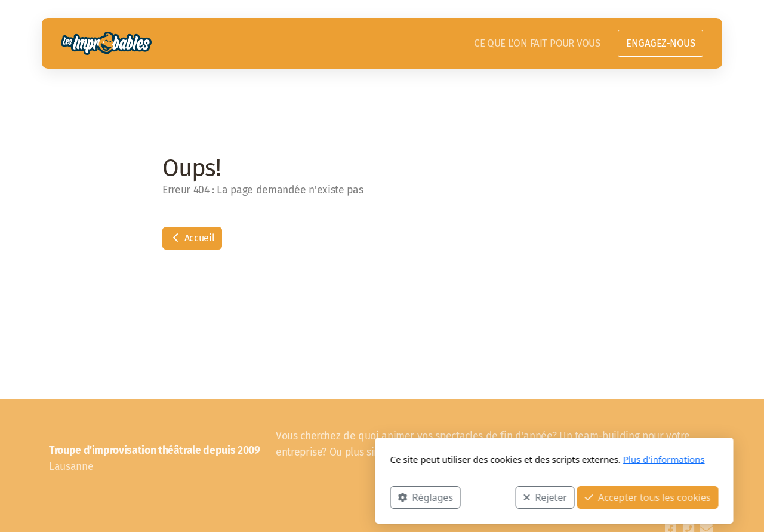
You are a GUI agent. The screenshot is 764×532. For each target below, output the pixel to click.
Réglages (253, 497)
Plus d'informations (492, 459)
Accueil (192, 238)
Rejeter (373, 497)
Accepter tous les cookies (475, 497)
